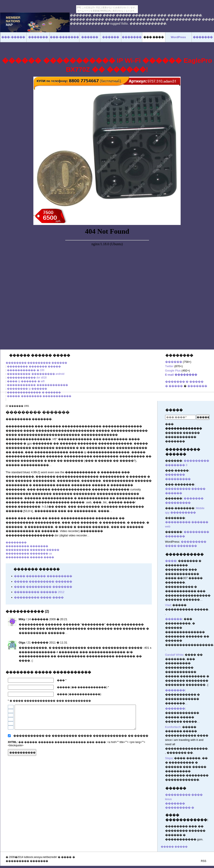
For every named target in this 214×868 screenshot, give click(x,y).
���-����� (13, 37)
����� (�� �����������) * (83, 687)
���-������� (64, 37)
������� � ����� (184, 382)
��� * (62, 680)
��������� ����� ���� (30, 557)
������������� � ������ (34, 392)
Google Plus (173, 371)
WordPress (178, 37)
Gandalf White (174, 655)
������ (174, 362)
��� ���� (154, 37)
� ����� (174, 386)
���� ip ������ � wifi (26, 381)
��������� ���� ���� (39, 597)
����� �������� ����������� (39, 396)
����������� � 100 (26, 370)
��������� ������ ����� (33, 550)
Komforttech (173, 727)
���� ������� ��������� (43, 576)
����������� (185, 554)
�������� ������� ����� (34, 366)
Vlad (168, 605)
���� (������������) (79, 694)
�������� (16, 542)
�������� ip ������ (27, 389)
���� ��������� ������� (43, 587)
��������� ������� (27, 546)
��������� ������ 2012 (39, 592)
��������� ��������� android (36, 374)
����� (174, 410)
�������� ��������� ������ (37, 363)
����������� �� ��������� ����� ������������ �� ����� (81, 736)
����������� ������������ (37, 385)
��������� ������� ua (29, 554)
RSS (204, 861)
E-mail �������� (181, 375)
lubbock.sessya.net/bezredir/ (41, 857)
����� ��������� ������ (43, 582)
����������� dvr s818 (27, 378)
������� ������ (150, 752)
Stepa (169, 758)
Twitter (169, 366)
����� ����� (174, 847)
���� (171, 561)
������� (197, 386)
